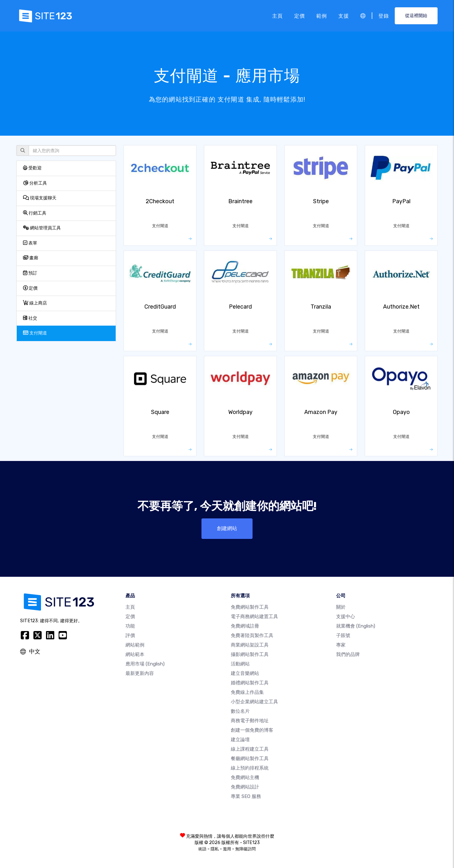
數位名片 (240, 711)
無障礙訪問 (245, 849)
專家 (341, 645)
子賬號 (343, 635)
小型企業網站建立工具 (254, 702)
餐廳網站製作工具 (250, 759)
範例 (322, 16)
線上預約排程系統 (250, 768)
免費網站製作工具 (250, 607)
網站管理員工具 (42, 228)
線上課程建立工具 (250, 749)
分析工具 (35, 183)
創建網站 (227, 528)
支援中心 (346, 617)
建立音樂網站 (245, 673)
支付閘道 (35, 333)
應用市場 (145, 664)
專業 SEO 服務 (246, 796)
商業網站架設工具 (250, 645)
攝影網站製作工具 (250, 654)
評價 (130, 635)
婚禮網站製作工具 (250, 683)
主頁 (277, 16)
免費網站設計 (245, 787)
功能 (130, 626)
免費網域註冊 (245, 626)
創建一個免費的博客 (252, 730)
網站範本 (135, 654)
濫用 (227, 849)
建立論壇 (240, 740)
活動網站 (240, 664)
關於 (341, 607)
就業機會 (356, 626)
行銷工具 (35, 213)
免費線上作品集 (247, 692)
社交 (30, 318)
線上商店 (35, 303)
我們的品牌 (348, 654)
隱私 (215, 849)
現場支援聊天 (40, 198)
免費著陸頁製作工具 (252, 635)
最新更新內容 (140, 673)
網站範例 (135, 645)
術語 (202, 849)
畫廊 (31, 258)
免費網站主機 (245, 777)
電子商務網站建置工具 (254, 617)
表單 (30, 243)
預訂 (30, 273)
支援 (344, 16)
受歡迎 (32, 168)
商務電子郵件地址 (250, 721)
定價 (300, 16)
